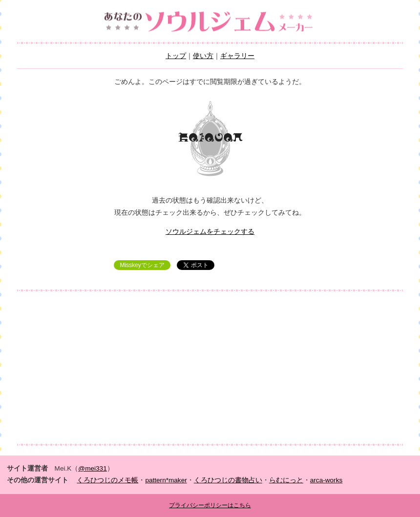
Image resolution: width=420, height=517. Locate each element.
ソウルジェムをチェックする (210, 232)
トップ (176, 56)
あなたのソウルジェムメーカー (210, 22)
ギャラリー (237, 56)
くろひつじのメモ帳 (107, 480)
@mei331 (92, 468)
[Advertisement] (210, 368)
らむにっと (286, 480)
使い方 (203, 56)
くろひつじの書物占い (228, 480)
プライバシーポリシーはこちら (210, 505)
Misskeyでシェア (142, 265)
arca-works (326, 480)
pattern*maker (166, 480)
